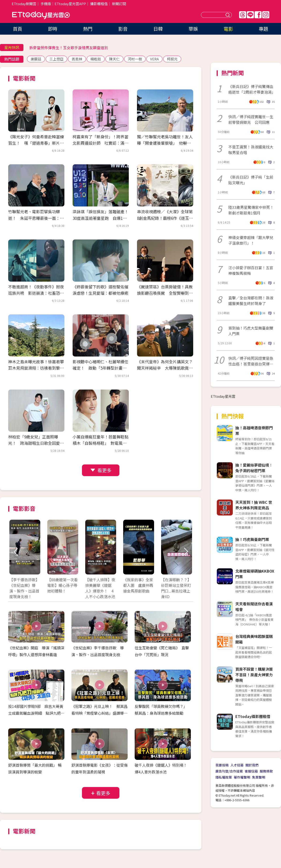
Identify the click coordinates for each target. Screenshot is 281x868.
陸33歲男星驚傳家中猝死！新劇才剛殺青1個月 (251, 210)
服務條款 (266, 771)
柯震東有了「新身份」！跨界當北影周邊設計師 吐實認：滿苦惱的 (100, 143)
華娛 (193, 29)
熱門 (88, 29)
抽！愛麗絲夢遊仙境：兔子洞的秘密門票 (254, 468)
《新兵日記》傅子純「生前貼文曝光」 (251, 180)
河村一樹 (135, 59)
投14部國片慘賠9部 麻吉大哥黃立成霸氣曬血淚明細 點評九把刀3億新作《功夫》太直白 (36, 713)
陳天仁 (114, 59)
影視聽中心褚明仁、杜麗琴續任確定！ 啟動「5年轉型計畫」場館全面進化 (100, 368)
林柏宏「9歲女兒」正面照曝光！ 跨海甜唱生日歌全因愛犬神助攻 (36, 443)
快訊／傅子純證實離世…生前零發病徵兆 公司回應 (251, 119)
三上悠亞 (56, 59)
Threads (243, 15)
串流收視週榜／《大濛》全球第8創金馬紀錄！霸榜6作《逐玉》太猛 (165, 218)
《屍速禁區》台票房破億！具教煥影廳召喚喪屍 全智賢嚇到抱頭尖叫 (165, 293)
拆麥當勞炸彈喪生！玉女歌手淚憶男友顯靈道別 (69, 48)
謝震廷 (36, 59)
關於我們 (252, 765)
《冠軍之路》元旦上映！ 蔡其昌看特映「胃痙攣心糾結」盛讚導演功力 (100, 713)
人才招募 (237, 765)
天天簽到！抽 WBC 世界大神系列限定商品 (254, 505)
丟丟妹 (77, 59)
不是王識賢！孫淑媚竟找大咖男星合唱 (251, 150)
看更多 (104, 470)
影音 (123, 29)
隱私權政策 (224, 777)
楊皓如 (96, 59)
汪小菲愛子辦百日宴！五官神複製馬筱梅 (251, 270)
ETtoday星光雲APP (70, 4)
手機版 (46, 4)
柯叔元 (172, 59)
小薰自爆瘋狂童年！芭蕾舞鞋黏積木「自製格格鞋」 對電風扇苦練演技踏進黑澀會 (100, 443)
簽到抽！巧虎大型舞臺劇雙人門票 (251, 331)
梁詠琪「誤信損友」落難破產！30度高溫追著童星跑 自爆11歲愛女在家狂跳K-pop (101, 218)
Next (186, 552)
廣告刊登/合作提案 (229, 771)
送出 (228, 15)
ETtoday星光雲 (41, 15)
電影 (228, 29)
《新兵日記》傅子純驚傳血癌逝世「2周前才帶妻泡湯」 (251, 89)
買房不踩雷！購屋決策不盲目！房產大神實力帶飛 (254, 675)
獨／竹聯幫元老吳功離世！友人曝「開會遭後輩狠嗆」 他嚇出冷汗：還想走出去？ (165, 143)
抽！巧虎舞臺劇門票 (252, 539)
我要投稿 (222, 765)
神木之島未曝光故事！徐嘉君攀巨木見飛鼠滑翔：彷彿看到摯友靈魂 (36, 368)
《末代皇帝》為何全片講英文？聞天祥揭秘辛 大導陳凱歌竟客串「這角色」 (165, 368)
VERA (154, 59)
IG (266, 15)
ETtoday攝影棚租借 (253, 716)
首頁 (18, 29)
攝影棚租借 (99, 4)
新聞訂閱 (119, 4)
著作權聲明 (242, 777)
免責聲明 (259, 777)
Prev (16, 552)
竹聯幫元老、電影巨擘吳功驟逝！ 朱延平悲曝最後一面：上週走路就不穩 (36, 218)
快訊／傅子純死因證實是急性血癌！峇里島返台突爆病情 (251, 361)
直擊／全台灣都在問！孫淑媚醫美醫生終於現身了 (251, 301)
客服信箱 (251, 771)
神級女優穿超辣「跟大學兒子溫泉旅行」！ (251, 240)
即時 (53, 29)
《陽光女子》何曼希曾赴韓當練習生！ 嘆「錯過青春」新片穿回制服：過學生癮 (36, 143)
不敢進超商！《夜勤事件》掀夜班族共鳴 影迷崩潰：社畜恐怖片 (36, 293)
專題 (263, 29)
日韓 (158, 29)
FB (258, 15)
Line (250, 15)
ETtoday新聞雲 (24, 4)
